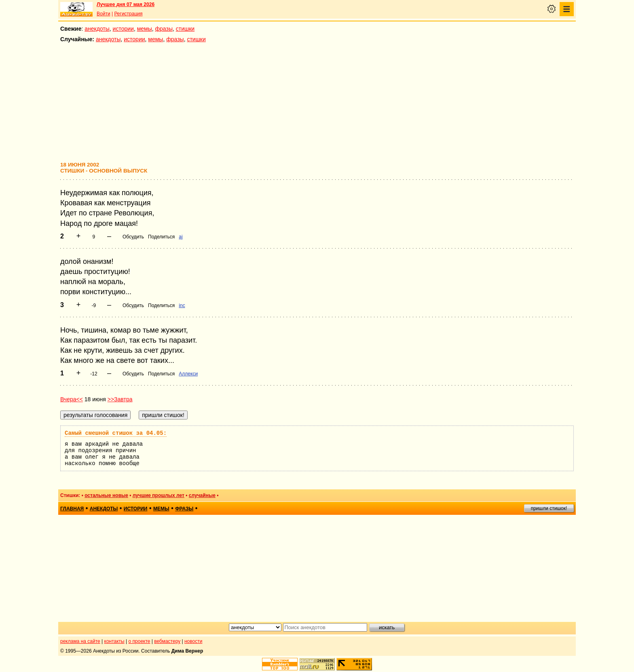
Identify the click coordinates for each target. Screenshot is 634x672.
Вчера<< (72, 399)
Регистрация (128, 14)
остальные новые (106, 495)
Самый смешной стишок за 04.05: (116, 433)
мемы (145, 29)
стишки (185, 29)
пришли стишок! (549, 508)
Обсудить (133, 237)
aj (181, 237)
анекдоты (97, 29)
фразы (164, 29)
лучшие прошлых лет (158, 495)
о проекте (139, 641)
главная (72, 509)
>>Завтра (120, 399)
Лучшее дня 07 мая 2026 (126, 4)
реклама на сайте (80, 641)
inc (182, 305)
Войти (104, 14)
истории (123, 29)
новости (193, 641)
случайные (202, 495)
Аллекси (188, 374)
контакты (114, 641)
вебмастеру (167, 641)
